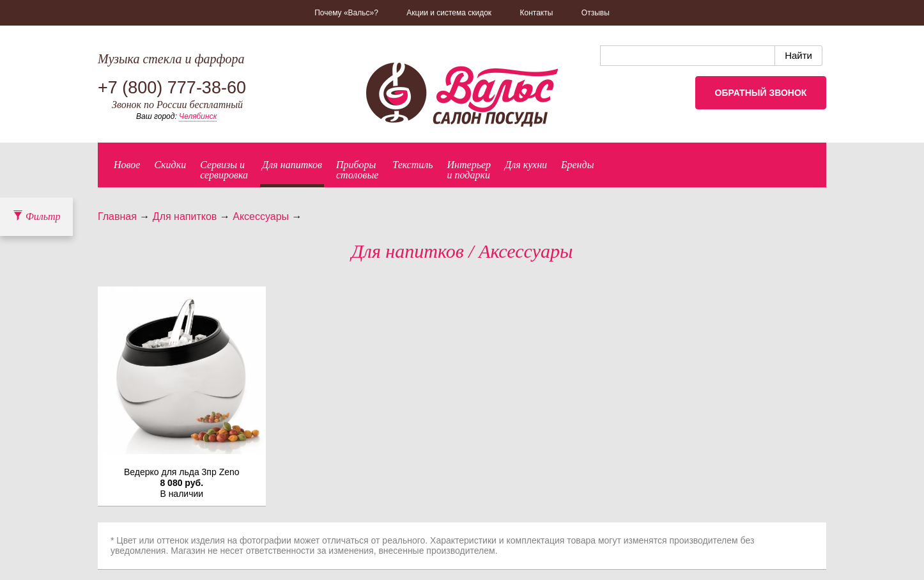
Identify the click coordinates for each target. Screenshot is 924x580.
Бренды (577, 165)
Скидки (170, 165)
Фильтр (36, 216)
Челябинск (198, 116)
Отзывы (596, 13)
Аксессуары (261, 216)
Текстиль (412, 165)
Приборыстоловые (357, 170)
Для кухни (526, 165)
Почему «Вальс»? (346, 13)
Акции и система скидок (449, 13)
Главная (117, 216)
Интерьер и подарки (469, 170)
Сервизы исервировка (224, 170)
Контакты (537, 13)
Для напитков (292, 165)
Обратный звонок (761, 93)
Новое (127, 165)
